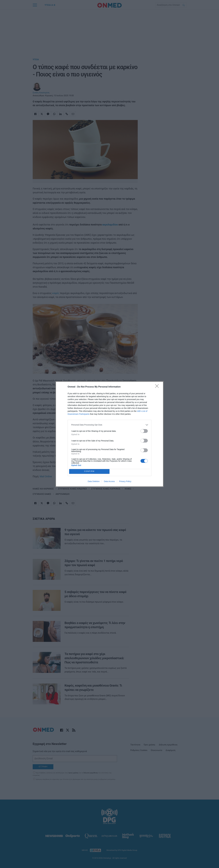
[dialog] (109, 434)
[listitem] (109, 425)
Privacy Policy (125, 481)
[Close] (158, 387)
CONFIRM (89, 471)
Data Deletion (94, 481)
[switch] (144, 431)
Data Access (109, 481)
